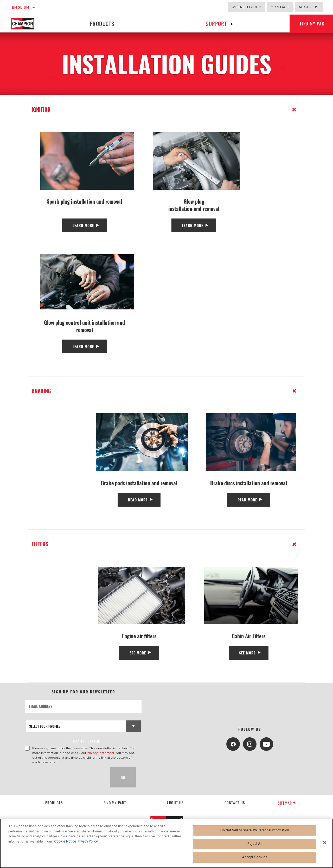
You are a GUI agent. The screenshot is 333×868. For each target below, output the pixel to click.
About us (309, 7)
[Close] (325, 843)
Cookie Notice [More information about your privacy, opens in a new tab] (65, 842)
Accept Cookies (255, 857)
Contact (280, 7)
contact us (235, 803)
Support (216, 24)
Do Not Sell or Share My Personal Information (255, 830)
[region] (166, 843)
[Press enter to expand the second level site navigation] (232, 24)
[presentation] (65, 777)
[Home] (27, 24)
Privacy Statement (101, 753)
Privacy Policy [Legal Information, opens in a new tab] (88, 842)
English (21, 7)
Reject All (255, 844)
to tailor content (86, 741)
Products (102, 24)
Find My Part (115, 803)
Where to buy (246, 7)
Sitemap (287, 803)
